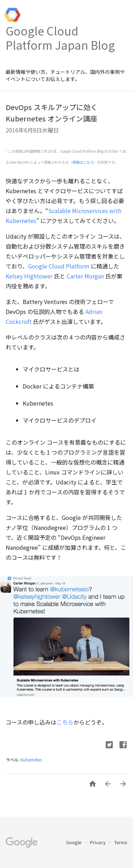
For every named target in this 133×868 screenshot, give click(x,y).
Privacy (98, 842)
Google (74, 842)
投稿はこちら (83, 162)
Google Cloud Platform (59, 266)
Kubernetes (31, 759)
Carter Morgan (85, 276)
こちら (65, 722)
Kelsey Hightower (29, 276)
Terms (121, 842)
